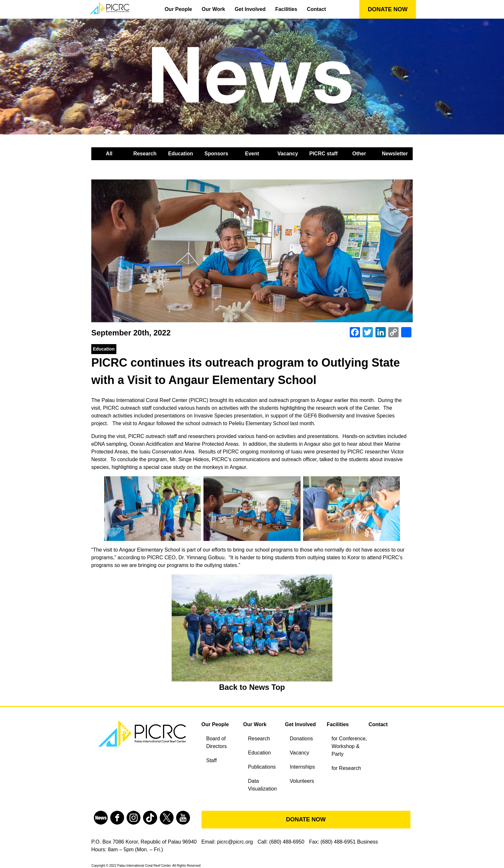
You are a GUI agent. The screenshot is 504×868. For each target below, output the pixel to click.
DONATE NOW (388, 9)
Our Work (214, 9)
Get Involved (250, 9)
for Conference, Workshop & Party (349, 746)
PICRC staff (323, 154)
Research (145, 154)
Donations (301, 739)
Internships (302, 767)
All (109, 154)
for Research (346, 768)
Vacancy (288, 154)
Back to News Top (252, 687)
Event (252, 154)
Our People (178, 9)
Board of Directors (217, 742)
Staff (212, 760)
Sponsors (216, 154)
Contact (317, 9)
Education (180, 154)
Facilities (286, 9)
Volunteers (302, 781)
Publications (262, 767)
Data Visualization (263, 785)
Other (359, 154)
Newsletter (395, 154)
